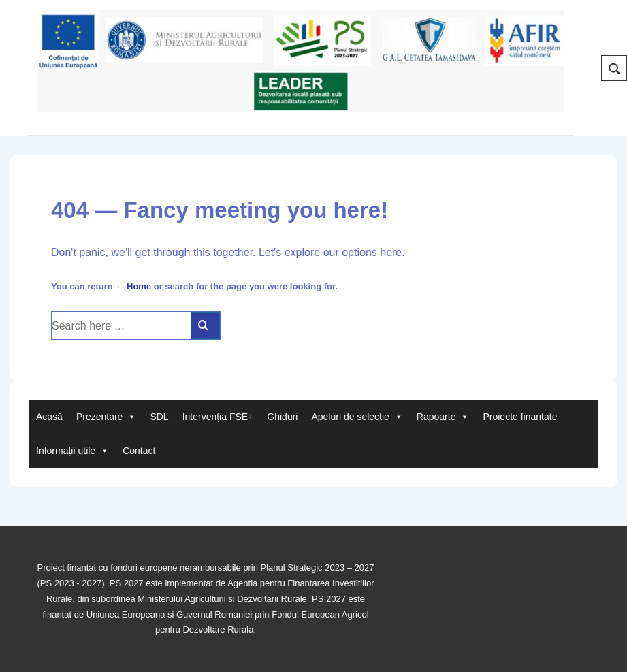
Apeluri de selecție (357, 417)
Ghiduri (282, 417)
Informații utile (73, 451)
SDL (159, 417)
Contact (139, 451)
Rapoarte (443, 417)
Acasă (49, 417)
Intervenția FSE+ (218, 417)
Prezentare (106, 417)
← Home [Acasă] (133, 286)
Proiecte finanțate (520, 417)
